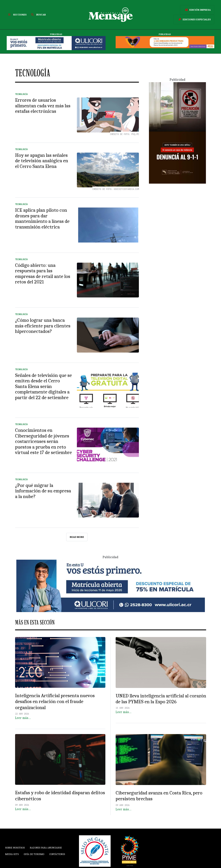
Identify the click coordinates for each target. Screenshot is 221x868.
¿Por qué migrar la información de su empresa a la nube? (43, 491)
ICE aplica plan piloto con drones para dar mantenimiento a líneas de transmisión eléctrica (42, 219)
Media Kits (12, 854)
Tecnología (21, 94)
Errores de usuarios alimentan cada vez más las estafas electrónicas (43, 106)
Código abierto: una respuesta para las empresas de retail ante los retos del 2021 (43, 274)
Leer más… (23, 718)
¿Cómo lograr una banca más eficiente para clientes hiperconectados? (43, 326)
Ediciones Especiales (194, 19)
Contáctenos (57, 854)
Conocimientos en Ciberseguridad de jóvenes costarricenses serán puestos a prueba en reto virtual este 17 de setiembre (43, 441)
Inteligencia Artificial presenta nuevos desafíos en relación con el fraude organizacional (55, 702)
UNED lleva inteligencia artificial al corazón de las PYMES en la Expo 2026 (161, 699)
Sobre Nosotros (15, 848)
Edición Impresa (197, 10)
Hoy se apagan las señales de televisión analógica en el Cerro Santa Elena (42, 161)
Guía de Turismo (34, 854)
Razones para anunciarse (46, 848)
